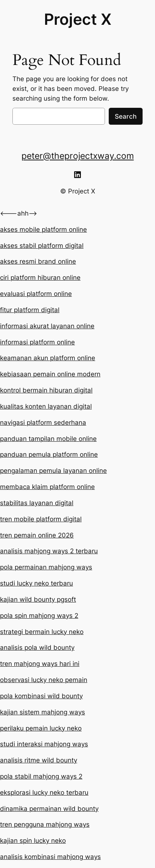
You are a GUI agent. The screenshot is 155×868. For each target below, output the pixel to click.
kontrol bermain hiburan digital (46, 390)
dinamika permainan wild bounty (49, 809)
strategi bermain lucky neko (42, 632)
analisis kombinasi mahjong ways (50, 857)
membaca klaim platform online (47, 487)
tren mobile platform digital (41, 519)
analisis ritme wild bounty (39, 760)
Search (126, 116)
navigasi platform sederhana (43, 423)
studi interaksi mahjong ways (44, 744)
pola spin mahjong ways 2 (39, 616)
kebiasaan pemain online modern (50, 374)
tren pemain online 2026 (37, 535)
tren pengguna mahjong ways (45, 824)
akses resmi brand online (38, 261)
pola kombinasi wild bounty (41, 696)
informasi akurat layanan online (47, 326)
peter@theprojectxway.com (78, 156)
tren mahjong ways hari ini (40, 664)
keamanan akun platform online (48, 358)
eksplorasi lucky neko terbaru (44, 793)
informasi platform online (37, 342)
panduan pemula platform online (49, 454)
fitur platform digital (30, 310)
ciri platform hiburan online (40, 278)
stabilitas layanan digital (37, 503)
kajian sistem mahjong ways (43, 712)
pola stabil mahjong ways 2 (41, 776)
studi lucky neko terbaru (36, 583)
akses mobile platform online (43, 229)
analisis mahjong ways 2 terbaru (49, 551)
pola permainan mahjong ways (46, 567)
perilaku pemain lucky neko (41, 728)
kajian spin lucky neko (33, 841)
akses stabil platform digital (42, 246)
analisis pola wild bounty (37, 648)
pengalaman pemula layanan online (53, 471)
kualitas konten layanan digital (46, 406)
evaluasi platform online (36, 294)
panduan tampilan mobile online (48, 439)
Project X (78, 19)
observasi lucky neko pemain (44, 680)
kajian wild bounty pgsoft (38, 599)
